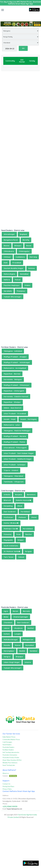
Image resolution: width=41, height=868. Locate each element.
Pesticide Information (10, 755)
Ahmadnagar (9, 234)
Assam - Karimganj (29, 419)
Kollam (7, 634)
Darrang (33, 257)
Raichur (29, 534)
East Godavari (10, 512)
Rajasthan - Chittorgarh (14, 391)
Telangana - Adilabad (13, 351)
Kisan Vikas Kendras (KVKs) (12, 760)
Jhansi (34, 517)
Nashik (22, 651)
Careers (10, 776)
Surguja (28, 551)
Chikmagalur (24, 251)
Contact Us (6, 784)
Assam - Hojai (10, 419)
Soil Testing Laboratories (11, 752)
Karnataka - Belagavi (13, 379)
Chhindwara (9, 251)
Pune (18, 534)
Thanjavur (21, 291)
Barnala (26, 611)
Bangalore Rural (11, 240)
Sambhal (34, 651)
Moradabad (28, 529)
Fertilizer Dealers (8, 750)
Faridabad (25, 512)
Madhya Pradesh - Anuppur (15, 357)
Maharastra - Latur (12, 425)
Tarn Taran (9, 557)
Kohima (32, 268)
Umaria (28, 662)
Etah (6, 263)
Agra (6, 611)
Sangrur (7, 657)
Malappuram (28, 640)
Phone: (5, 804)
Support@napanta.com (14, 809)
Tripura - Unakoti (11, 470)
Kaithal (31, 628)
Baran (15, 611)
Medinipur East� (11, 529)
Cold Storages (7, 742)
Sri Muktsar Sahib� (12, 551)
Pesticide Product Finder (11, 757)
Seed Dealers (7, 745)
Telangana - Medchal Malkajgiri (17, 431)
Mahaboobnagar (11, 640)
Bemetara (31, 495)
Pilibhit (27, 285)
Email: (4, 809)
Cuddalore (20, 257)
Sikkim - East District (12, 408)
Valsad (21, 557)
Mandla (7, 645)
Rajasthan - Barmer (12, 374)
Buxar (29, 246)
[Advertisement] (21, 15)
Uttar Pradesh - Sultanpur (15, 465)
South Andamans (11, 546)
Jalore (6, 628)
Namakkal (24, 274)
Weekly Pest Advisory (10, 763)
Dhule (20, 506)
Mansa (18, 645)
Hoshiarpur (9, 517)
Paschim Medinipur (12, 285)
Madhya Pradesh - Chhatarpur (17, 385)
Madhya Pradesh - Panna (14, 442)
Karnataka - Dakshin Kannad (16, 396)
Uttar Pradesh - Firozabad (15, 414)
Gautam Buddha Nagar (14, 268)
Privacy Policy (7, 789)
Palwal (18, 280)
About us (6, 773)
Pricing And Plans (8, 786)
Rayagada (8, 540)
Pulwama (8, 534)
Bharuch (7, 500)
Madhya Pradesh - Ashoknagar (17, 362)
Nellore (7, 280)
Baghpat (23, 234)
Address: (6, 795)
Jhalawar (22, 517)
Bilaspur (18, 246)
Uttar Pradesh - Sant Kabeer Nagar (19, 453)
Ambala (7, 495)
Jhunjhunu (18, 628)
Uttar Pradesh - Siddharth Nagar (18, 459)
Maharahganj (9, 274)
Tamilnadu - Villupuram (14, 482)
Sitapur (21, 540)
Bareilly (26, 240)
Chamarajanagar (21, 617)
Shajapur (19, 657)
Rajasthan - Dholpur (12, 402)
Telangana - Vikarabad (13, 476)
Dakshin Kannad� (24, 500)
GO (23, 48)
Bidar (6, 617)
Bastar (7, 246)
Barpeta (19, 495)
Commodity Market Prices (11, 739)
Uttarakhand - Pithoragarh (15, 448)
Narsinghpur (9, 651)
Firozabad (17, 263)
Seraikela (8, 291)
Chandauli (8, 623)
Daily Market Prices (9, 737)
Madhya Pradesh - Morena (15, 436)
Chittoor (7, 257)
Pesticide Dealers (8, 747)
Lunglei (18, 634)
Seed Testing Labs (9, 765)
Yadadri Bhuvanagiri (13, 297)
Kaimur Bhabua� (11, 523)
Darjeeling (8, 506)
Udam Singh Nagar (12, 662)
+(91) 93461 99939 (10, 806)
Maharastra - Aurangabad (15, 368)
